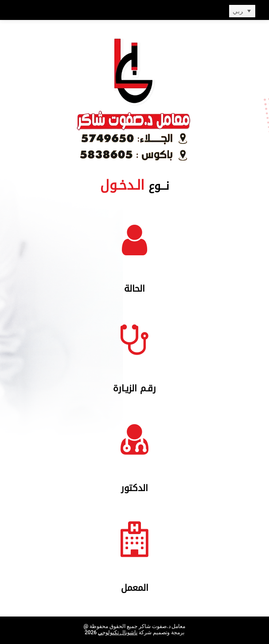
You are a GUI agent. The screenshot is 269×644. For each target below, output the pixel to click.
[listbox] (242, 11)
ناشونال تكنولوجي (118, 632)
